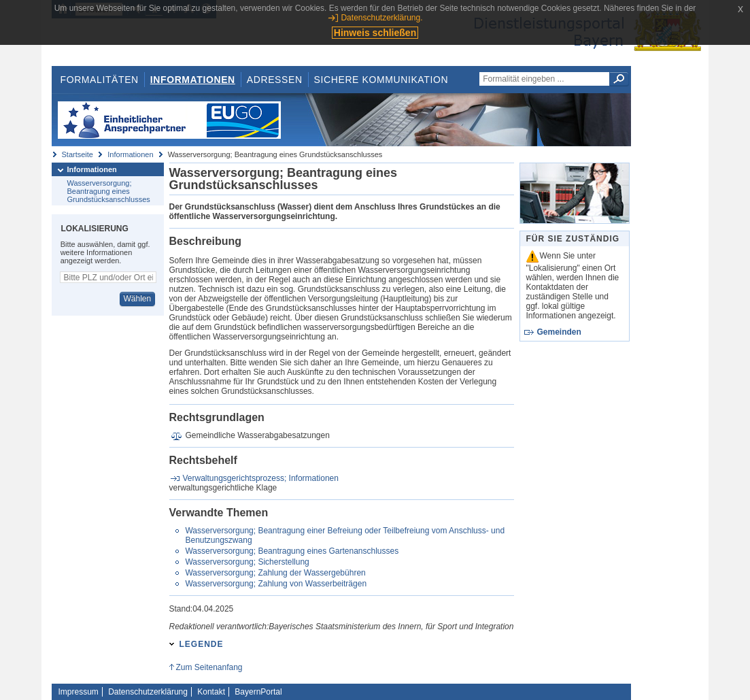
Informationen (193, 80)
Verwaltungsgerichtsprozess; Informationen (261, 478)
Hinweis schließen (375, 33)
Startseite (78, 154)
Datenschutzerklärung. (381, 18)
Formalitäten (99, 80)
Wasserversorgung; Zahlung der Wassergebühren (275, 573)
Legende (202, 644)
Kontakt (211, 692)
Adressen (275, 80)
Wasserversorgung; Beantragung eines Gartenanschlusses (292, 551)
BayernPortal (258, 692)
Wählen (137, 299)
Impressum (79, 692)
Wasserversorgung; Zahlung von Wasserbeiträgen (276, 584)
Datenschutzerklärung (148, 692)
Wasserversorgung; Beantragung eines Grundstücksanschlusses (109, 191)
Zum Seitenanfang (209, 667)
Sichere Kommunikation (381, 80)
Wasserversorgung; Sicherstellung (247, 562)
